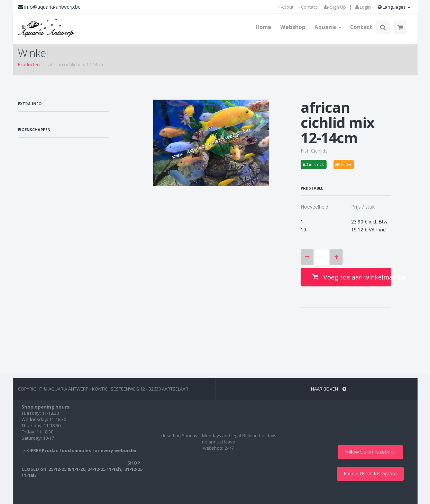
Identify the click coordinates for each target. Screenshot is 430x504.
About (286, 7)
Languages (394, 7)
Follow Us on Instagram (370, 474)
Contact (308, 7)
